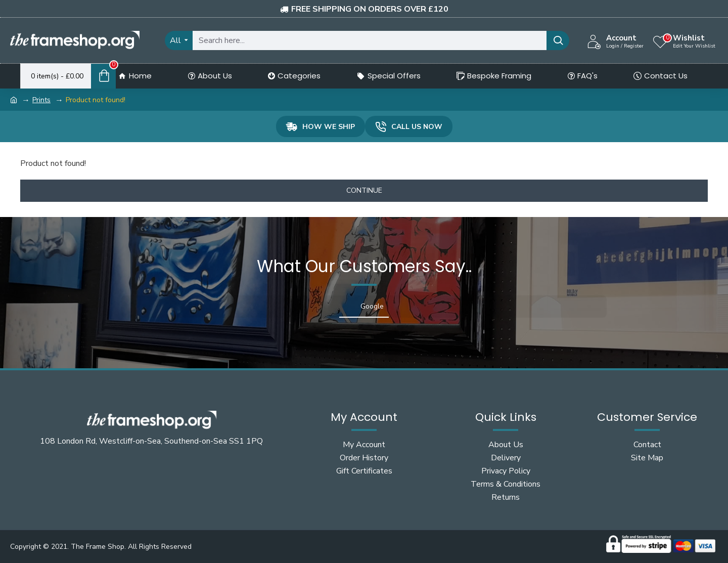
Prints (41, 100)
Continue (364, 190)
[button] (121, 328)
